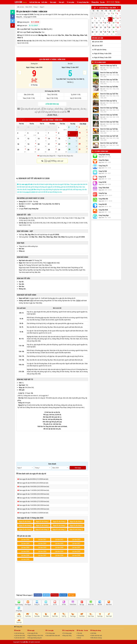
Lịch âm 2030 (59, 547)
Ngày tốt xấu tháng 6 (42, 525)
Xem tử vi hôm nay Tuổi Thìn (109, 94)
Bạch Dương (19, 604)
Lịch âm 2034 (59, 551)
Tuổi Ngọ (73, 616)
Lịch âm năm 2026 (20, 635)
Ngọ (43, 35)
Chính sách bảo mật (96, 635)
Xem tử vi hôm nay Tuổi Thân (109, 122)
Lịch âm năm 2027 (20, 638)
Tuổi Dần (37, 616)
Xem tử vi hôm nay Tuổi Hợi (109, 143)
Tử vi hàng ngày (100, 62)
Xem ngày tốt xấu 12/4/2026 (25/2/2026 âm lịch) (34, 494)
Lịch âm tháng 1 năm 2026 (108, 8)
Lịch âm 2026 (59, 543)
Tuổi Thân (91, 616)
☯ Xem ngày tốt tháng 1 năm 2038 (52, 161)
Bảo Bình (109, 604)
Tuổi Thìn (55, 616)
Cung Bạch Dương (104, 155)
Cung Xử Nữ (102, 182)
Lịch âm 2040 (25, 559)
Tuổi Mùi (82, 616)
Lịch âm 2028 (25, 547)
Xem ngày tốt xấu (33, 633)
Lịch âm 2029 (42, 547)
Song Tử (37, 604)
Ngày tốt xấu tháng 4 (76, 521)
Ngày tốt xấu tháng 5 (25, 525)
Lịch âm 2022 (59, 539)
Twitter (46, 595)
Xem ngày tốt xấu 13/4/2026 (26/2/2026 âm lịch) (34, 498)
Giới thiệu (93, 633)
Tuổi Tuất (109, 616)
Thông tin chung (96, 630)
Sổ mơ (79, 638)
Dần (40, 35)
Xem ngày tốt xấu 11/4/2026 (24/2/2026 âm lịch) (34, 490)
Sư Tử (55, 604)
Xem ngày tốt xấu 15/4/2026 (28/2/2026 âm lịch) (34, 505)
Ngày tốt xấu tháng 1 (25, 521)
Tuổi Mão (46, 616)
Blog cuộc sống (67, 635)
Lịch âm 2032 (25, 551)
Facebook (38, 595)
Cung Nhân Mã (103, 199)
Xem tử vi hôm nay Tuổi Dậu (109, 129)
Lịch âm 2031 (76, 547)
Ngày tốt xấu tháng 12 (76, 529)
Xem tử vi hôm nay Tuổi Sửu (109, 73)
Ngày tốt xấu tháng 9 (25, 529)
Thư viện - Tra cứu (82, 630)
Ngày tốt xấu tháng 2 (42, 521)
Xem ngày (54, 2)
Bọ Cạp (82, 604)
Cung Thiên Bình (104, 188)
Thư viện (79, 633)
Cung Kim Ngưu (104, 160)
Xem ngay (78, 468)
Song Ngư (19, 611)
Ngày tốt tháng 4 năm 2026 (35, 635)
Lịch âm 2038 (59, 555)
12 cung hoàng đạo (83, 2)
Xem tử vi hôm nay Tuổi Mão (109, 87)
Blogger (72, 595)
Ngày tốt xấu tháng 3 (59, 521)
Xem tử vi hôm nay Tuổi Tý (109, 66)
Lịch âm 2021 (42, 539)
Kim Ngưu (28, 604)
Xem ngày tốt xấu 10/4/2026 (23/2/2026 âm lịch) (34, 486)
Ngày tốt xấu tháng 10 (42, 529)
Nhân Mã (91, 604)
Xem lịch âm (98, 38)
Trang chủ (18, 627)
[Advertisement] (52, 51)
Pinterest (55, 595)
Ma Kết (100, 604)
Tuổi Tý (19, 616)
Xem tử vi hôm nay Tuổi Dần (109, 80)
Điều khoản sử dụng (96, 638)
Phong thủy (95, 2)
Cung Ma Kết (103, 204)
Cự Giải (46, 604)
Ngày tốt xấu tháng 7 (59, 525)
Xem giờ (62, 2)
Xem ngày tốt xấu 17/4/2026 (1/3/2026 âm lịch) (34, 513)
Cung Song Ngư (104, 215)
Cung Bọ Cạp (103, 193)
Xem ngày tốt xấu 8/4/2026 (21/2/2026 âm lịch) (34, 479)
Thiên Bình (73, 604)
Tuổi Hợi (19, 622)
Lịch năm (45, 2)
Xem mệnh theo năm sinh (53, 635)
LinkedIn (63, 595)
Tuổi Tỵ (64, 616)
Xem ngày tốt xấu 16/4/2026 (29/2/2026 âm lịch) (34, 509)
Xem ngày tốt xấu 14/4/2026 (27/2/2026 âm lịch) (34, 501)
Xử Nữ (64, 604)
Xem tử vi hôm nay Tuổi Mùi (109, 115)
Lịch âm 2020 (25, 539)
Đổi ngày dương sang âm (35, 638)
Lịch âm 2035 (76, 551)
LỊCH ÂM (21, 2)
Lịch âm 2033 (42, 551)
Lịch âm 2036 (25, 555)
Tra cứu (103, 2)
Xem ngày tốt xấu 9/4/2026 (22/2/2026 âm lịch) (34, 483)
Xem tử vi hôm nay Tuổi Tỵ (109, 101)
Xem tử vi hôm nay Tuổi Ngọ (109, 108)
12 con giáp (71, 2)
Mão (46, 35)
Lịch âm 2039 (76, 555)
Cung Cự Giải (103, 171)
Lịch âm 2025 (42, 543)
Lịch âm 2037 (42, 555)
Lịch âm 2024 (25, 543)
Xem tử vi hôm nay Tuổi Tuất (109, 136)
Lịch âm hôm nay (35, 2)
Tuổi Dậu (100, 616)
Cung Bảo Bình (103, 210)
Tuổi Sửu (28, 616)
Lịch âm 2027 (76, 543)
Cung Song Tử (103, 166)
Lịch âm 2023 (76, 539)
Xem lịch (17, 630)
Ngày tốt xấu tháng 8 (76, 525)
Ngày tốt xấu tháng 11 (59, 529)
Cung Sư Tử (102, 177)
